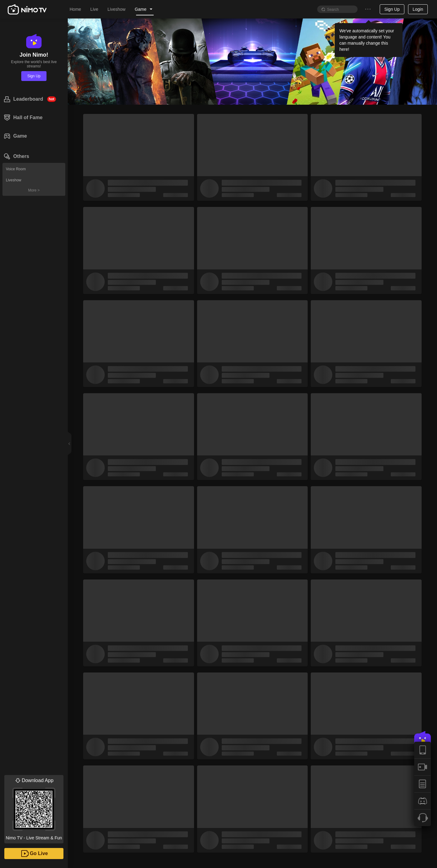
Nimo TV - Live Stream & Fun (34, 808)
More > (34, 190)
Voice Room (16, 169)
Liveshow (14, 180)
